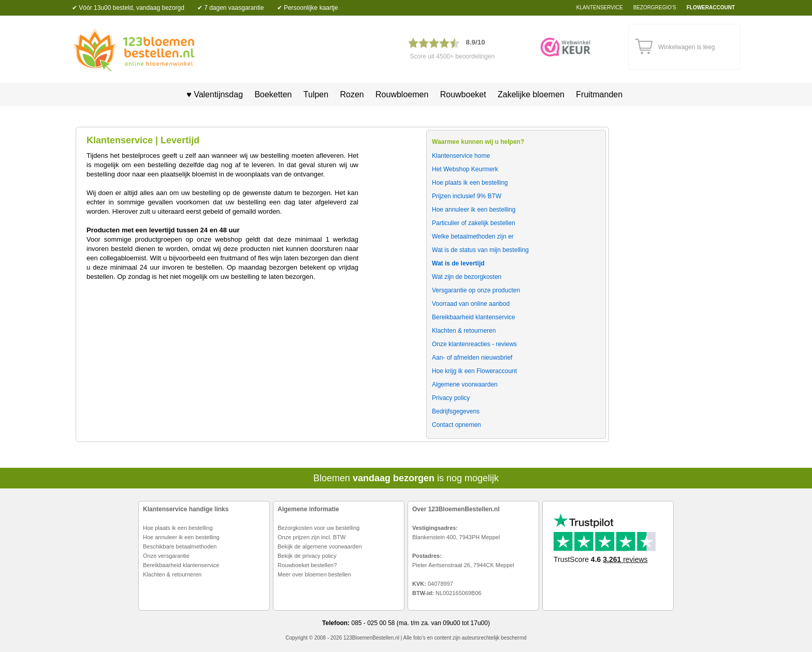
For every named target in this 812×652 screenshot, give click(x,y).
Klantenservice (600, 8)
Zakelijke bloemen (531, 94)
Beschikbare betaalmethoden (180, 546)
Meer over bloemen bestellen (314, 574)
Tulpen (316, 94)
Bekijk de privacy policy (307, 556)
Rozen (352, 94)
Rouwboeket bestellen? (307, 565)
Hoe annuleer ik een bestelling (181, 537)
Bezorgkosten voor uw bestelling (318, 528)
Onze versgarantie (166, 556)
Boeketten (273, 94)
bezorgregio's (655, 8)
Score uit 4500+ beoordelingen (453, 56)
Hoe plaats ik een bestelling (178, 528)
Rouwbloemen (402, 94)
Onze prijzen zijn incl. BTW (311, 537)
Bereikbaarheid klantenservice (181, 565)
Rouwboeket (463, 94)
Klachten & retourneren (172, 574)
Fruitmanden (599, 94)
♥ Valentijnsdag (211, 94)
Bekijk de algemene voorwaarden (320, 546)
